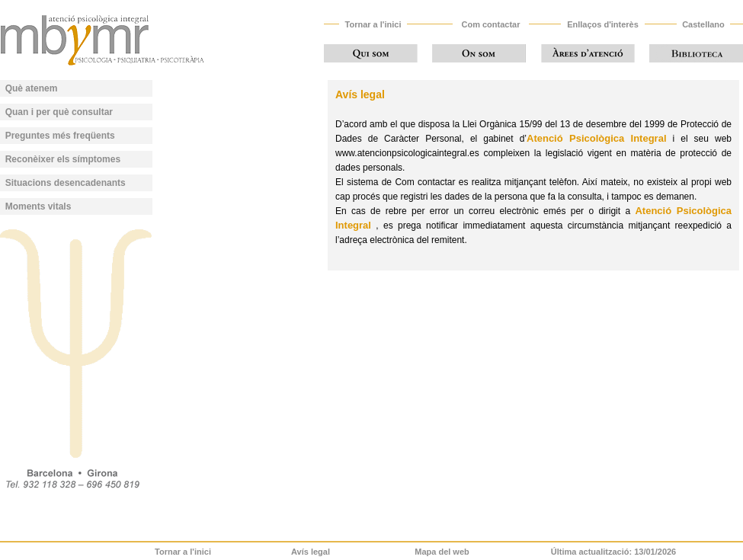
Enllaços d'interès (603, 24)
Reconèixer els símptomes (63, 159)
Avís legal (311, 552)
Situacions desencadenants (66, 183)
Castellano (703, 24)
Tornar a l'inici (373, 24)
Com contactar (490, 24)
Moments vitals (38, 206)
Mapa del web (442, 552)
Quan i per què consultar (59, 112)
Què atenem (32, 88)
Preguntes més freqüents (60, 136)
